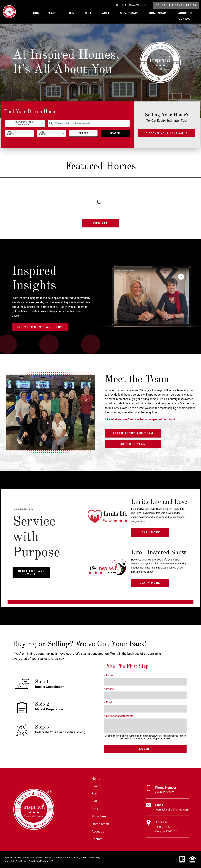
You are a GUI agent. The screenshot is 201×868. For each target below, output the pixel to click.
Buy (94, 794)
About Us (98, 831)
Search (115, 133)
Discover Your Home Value (167, 133)
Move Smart (100, 816)
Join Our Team (133, 444)
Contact (97, 839)
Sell (94, 801)
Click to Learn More (31, 573)
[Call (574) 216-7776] (131, 5)
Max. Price (42, 133)
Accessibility (94, 858)
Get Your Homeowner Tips (40, 327)
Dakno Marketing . (43, 861)
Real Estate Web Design (17, 861)
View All (100, 223)
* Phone (109, 689)
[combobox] (25, 124)
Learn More (150, 532)
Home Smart (100, 824)
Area (95, 809)
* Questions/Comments (119, 716)
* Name (109, 675)
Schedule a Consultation (176, 5)
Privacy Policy (80, 858)
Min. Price (10, 133)
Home (37, 13)
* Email (108, 702)
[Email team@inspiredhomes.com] (167, 807)
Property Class (23, 123)
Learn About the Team (133, 433)
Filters (83, 133)
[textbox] (91, 123)
